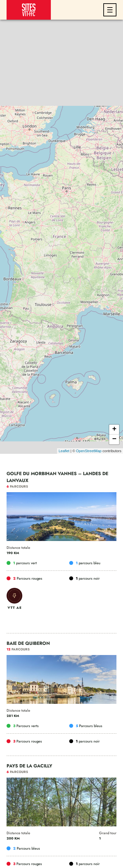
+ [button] (114, 430)
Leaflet (64, 451)
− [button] (114, 439)
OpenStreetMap (89, 451)
